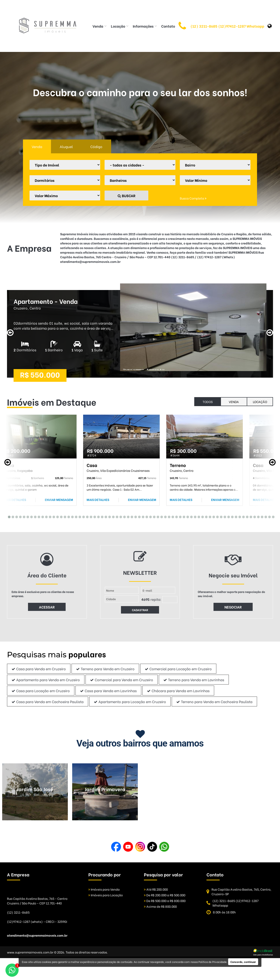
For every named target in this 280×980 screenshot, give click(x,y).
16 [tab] (64, 516)
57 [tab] (216, 516)
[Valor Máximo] (65, 195)
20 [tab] (79, 516)
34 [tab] (131, 516)
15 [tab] (60, 516)
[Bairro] (215, 165)
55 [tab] (209, 516)
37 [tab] (142, 516)
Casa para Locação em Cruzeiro (41, 691)
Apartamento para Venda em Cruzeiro (46, 680)
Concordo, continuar (243, 962)
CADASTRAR (140, 610)
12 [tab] (49, 516)
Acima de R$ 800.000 (160, 906)
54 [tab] (205, 516)
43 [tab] (164, 516)
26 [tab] (101, 516)
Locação (260, 402)
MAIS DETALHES (15, 500)
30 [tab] (116, 516)
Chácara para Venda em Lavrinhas (178, 691)
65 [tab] (246, 516)
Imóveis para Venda (104, 889)
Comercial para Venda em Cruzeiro (122, 680)
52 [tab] (198, 516)
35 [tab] (134, 516)
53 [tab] (201, 516)
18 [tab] (71, 516)
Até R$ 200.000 (156, 889)
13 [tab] (53, 516)
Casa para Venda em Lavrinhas (108, 691)
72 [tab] (272, 516)
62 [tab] (235, 516)
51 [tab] (194, 516)
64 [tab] (242, 516)
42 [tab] (160, 516)
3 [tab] (15, 516)
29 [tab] (112, 516)
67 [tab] (253, 516)
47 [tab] (179, 516)
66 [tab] (250, 516)
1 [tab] (8, 516)
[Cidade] (140, 165)
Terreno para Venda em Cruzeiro (105, 669)
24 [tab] (94, 516)
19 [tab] (75, 516)
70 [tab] (265, 516)
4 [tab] (19, 516)
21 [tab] (82, 516)
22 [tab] (86, 516)
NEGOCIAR (233, 607)
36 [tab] (138, 516)
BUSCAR (127, 195)
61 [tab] (231, 516)
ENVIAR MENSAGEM (59, 500)
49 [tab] (186, 516)
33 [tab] (127, 516)
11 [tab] (45, 516)
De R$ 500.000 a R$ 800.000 (165, 901)
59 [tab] (224, 516)
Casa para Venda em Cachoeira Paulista (48, 701)
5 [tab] (23, 516)
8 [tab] (34, 516)
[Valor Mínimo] (215, 180)
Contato (168, 26)
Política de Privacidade (213, 962)
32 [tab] (123, 516)
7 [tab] (30, 516)
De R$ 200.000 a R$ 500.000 (165, 895)
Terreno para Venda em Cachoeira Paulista (214, 701)
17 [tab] (67, 516)
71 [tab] (268, 516)
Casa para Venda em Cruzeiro (39, 669)
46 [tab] (175, 516)
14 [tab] (56, 516)
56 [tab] (213, 516)
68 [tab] (257, 516)
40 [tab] (153, 516)
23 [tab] (90, 516)
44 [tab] (168, 516)
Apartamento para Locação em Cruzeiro (130, 701)
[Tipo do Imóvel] (65, 165)
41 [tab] (157, 516)
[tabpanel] (38, 460)
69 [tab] (261, 516)
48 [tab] (183, 516)
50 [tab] (190, 516)
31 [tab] (120, 516)
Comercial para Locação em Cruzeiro (178, 669)
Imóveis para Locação (106, 895)
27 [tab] (105, 516)
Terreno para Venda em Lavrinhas (194, 680)
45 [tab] (172, 516)
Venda (234, 402)
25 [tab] (97, 516)
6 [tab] (27, 516)
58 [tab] (220, 516)
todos (208, 402)
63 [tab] (239, 516)
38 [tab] (146, 516)
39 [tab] (149, 516)
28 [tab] (108, 516)
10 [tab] (41, 516)
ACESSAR (47, 607)
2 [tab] (12, 516)
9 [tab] (38, 516)
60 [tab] (227, 516)
